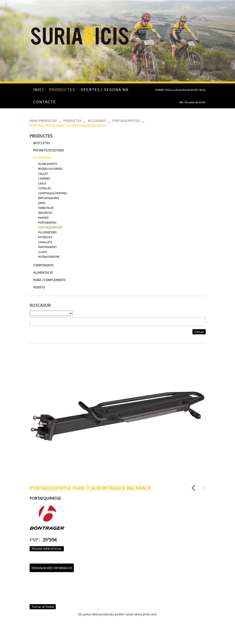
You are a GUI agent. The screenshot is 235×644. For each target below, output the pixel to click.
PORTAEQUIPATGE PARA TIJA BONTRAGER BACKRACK (68, 125)
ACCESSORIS (97, 121)
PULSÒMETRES (47, 232)
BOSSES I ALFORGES (50, 169)
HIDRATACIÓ (46, 208)
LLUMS (42, 252)
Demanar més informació (52, 568)
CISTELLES (45, 188)
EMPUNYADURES (49, 198)
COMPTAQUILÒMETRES (52, 193)
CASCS (42, 183)
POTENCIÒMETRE (49, 257)
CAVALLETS (45, 242)
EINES (42, 203)
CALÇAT (43, 174)
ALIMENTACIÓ (43, 272)
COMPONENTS (43, 265)
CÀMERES (44, 178)
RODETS (39, 287)
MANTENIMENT (47, 247)
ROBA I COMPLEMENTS (49, 280)
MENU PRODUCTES (43, 121)
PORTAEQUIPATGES (126, 121)
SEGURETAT (45, 213)
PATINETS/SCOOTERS (48, 150)
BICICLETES (42, 143)
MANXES (43, 218)
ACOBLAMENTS (48, 164)
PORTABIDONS (47, 222)
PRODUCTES (72, 121)
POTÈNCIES (45, 237)
